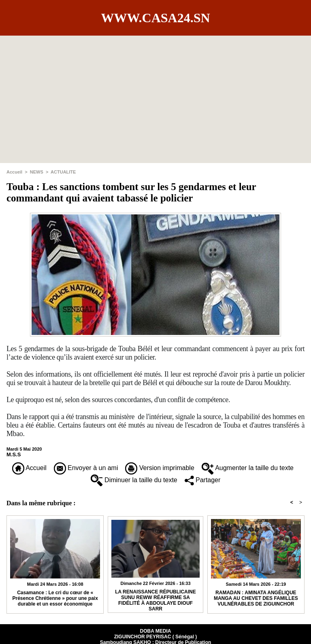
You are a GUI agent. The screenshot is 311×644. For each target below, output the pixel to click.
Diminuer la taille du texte (134, 480)
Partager (203, 480)
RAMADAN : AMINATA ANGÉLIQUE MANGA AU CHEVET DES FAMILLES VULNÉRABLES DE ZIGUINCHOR (256, 598)
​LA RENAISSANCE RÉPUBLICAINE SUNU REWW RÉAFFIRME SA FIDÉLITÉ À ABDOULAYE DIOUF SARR (155, 599)
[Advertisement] (155, 92)
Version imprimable (160, 468)
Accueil (14, 172)
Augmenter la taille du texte (248, 468)
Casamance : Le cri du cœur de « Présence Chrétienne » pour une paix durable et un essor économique (55, 598)
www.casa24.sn (155, 18)
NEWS (37, 172)
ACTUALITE (63, 172)
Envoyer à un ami (86, 468)
